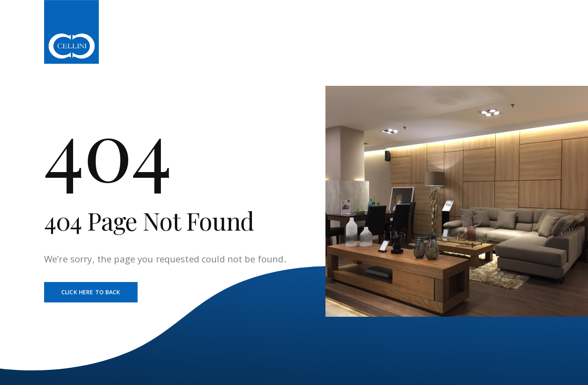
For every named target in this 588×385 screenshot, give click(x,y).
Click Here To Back (91, 292)
